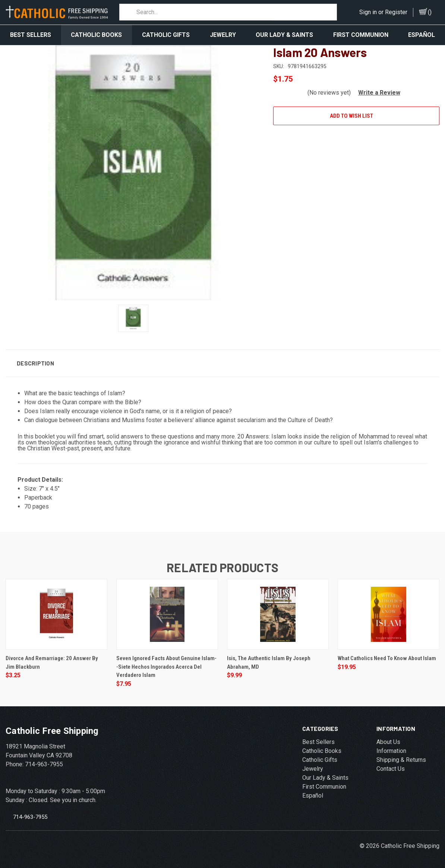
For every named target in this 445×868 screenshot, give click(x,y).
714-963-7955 (30, 813)
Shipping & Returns (401, 756)
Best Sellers (31, 35)
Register (396, 12)
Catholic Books (96, 35)
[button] (376, 89)
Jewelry (223, 35)
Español (313, 792)
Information (391, 747)
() (430, 12)
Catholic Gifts (166, 35)
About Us (388, 739)
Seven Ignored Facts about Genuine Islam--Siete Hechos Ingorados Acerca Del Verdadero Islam (166, 663)
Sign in (368, 12)
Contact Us (391, 765)
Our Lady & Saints (284, 35)
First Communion (361, 35)
